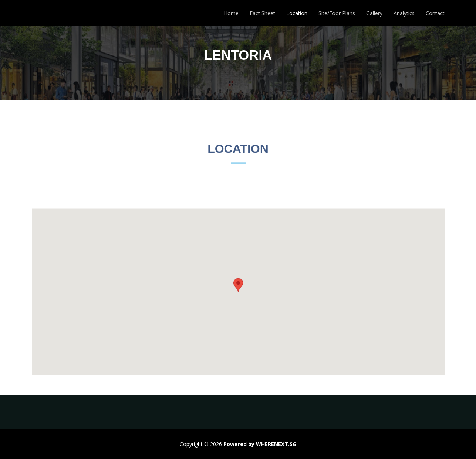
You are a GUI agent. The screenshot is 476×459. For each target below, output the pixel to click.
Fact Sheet (262, 13)
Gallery (374, 13)
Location (297, 13)
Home (231, 13)
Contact (435, 13)
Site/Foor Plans (337, 13)
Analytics (404, 13)
